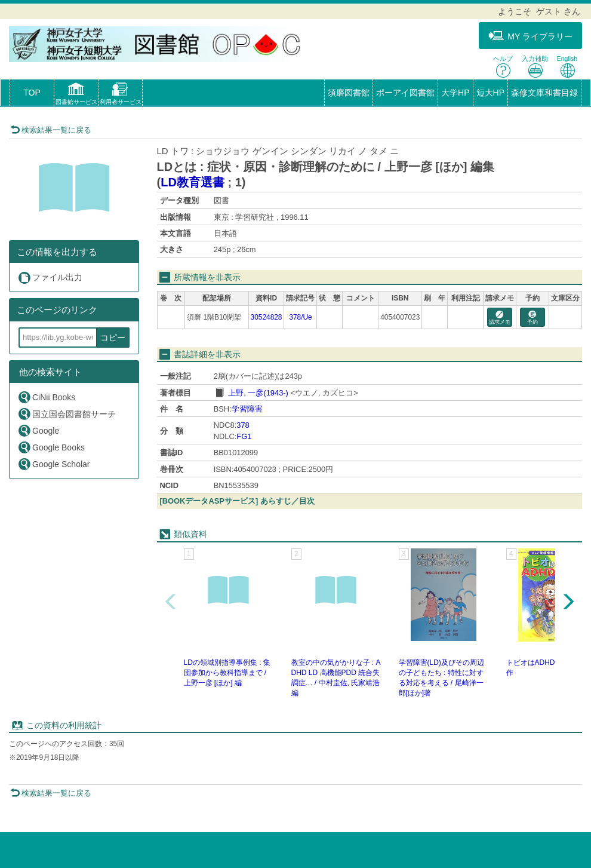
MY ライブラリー (530, 36)
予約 (532, 318)
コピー (113, 338)
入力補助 (535, 67)
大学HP (455, 93)
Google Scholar (54, 464)
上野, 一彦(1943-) (258, 393)
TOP (32, 93)
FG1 (244, 436)
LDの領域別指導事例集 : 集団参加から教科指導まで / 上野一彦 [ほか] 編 (227, 673)
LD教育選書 (193, 182)
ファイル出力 (50, 277)
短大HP (490, 93)
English (567, 67)
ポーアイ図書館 (405, 93)
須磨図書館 (349, 93)
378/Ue (300, 317)
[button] (76, 95)
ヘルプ (503, 67)
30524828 (267, 317)
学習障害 (247, 409)
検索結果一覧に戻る (51, 130)
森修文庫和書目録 (544, 93)
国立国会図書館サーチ (67, 414)
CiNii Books (46, 397)
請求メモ (500, 318)
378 (243, 425)
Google (38, 430)
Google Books (51, 447)
